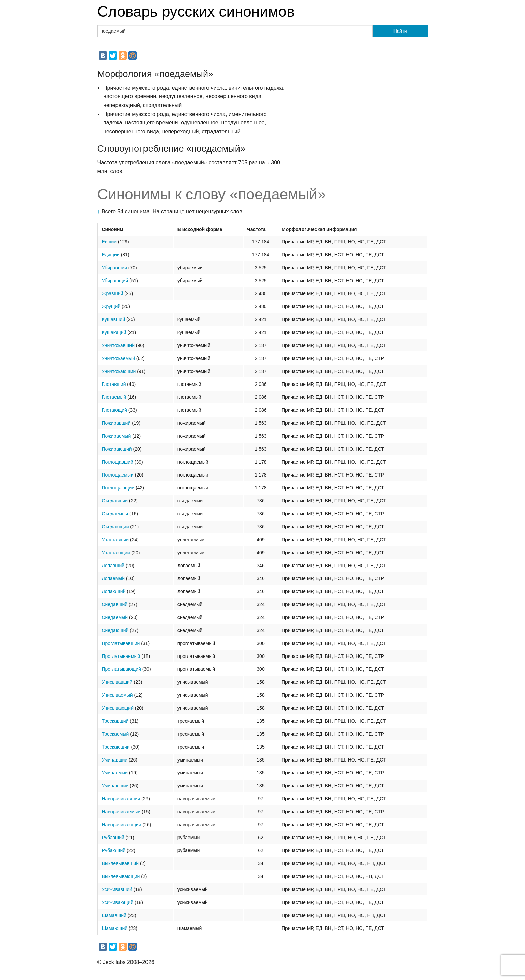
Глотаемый (114, 397)
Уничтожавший (118, 345)
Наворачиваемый (121, 812)
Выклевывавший (120, 863)
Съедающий (115, 527)
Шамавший (114, 915)
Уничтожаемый (118, 358)
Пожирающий (117, 449)
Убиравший (114, 268)
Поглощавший (118, 462)
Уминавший (115, 760)
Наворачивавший (121, 799)
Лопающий (114, 591)
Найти (400, 31)
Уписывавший (117, 682)
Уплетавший (115, 540)
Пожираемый (117, 436)
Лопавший (113, 566)
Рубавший (113, 838)
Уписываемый (117, 695)
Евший (109, 242)
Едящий (111, 255)
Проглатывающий (121, 669)
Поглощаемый (118, 475)
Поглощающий (118, 488)
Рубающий (114, 850)
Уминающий (115, 786)
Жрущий (111, 306)
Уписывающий (118, 708)
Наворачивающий (122, 825)
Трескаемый (115, 734)
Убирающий (115, 281)
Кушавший (113, 319)
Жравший (113, 293)
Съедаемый (115, 514)
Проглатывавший (121, 643)
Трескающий (116, 747)
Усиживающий (118, 902)
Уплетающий (116, 553)
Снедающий (115, 630)
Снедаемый (115, 617)
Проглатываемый (121, 656)
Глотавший (114, 384)
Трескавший (115, 721)
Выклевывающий (121, 876)
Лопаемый (113, 578)
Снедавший (115, 604)
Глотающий (114, 410)
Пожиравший (116, 423)
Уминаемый (115, 773)
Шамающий (115, 928)
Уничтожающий (119, 371)
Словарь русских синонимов (196, 11)
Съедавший (115, 501)
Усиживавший (117, 889)
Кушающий (114, 332)
